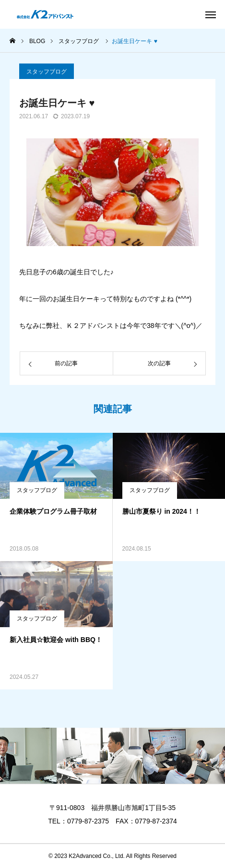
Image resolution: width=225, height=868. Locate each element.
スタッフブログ (47, 76)
